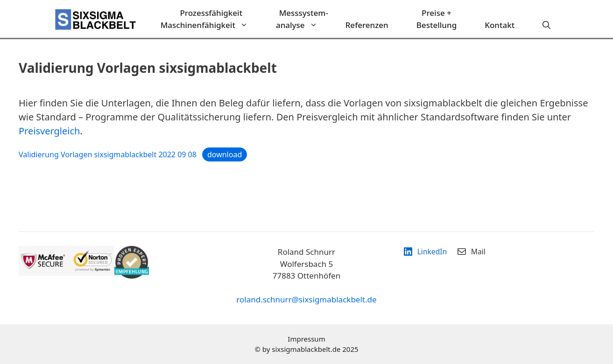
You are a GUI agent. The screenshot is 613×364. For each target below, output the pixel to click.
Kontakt (500, 25)
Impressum (306, 339)
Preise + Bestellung (437, 19)
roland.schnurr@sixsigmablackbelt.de (306, 299)
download (225, 154)
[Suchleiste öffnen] (546, 25)
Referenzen (367, 25)
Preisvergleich (49, 131)
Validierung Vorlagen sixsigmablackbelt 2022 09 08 (108, 154)
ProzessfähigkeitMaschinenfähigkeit (211, 19)
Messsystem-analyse (304, 19)
